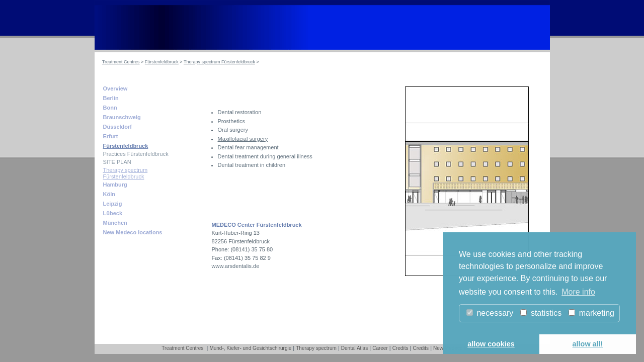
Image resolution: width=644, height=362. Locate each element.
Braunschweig (122, 117)
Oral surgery (233, 130)
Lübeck (113, 213)
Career (380, 348)
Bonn (110, 108)
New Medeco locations (133, 232)
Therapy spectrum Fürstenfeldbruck (219, 62)
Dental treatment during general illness (265, 156)
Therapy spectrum (316, 348)
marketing (591, 313)
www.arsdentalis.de (236, 266)
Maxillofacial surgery (243, 139)
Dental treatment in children (252, 165)
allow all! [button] (588, 344)
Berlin (111, 98)
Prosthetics (231, 121)
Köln (109, 194)
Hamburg (115, 185)
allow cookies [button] (491, 344)
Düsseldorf (117, 127)
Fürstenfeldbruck (162, 62)
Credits (400, 348)
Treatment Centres (121, 62)
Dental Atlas (354, 348)
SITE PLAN (117, 162)
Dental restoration (240, 112)
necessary (490, 313)
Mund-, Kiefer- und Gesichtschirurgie (250, 348)
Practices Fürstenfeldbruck (136, 154)
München (115, 223)
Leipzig (113, 204)
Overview (115, 88)
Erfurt (111, 136)
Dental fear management (248, 147)
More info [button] (578, 292)
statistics (541, 313)
